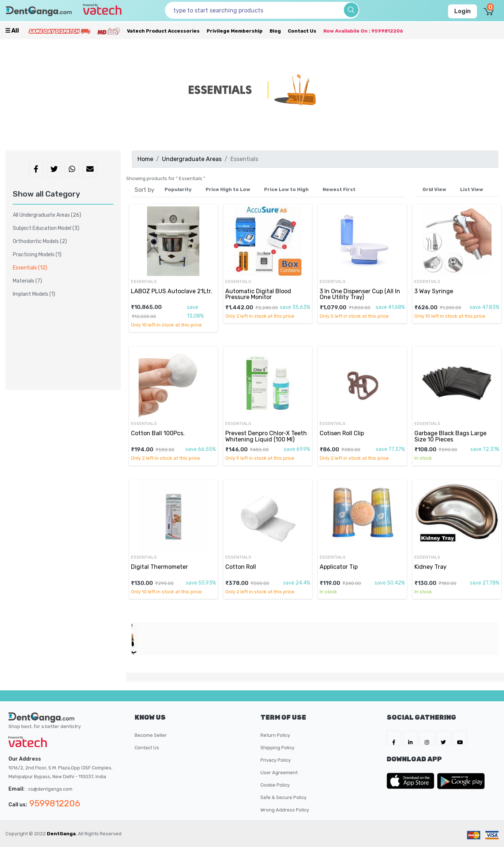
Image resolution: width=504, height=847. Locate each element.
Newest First (339, 189)
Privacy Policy (276, 760)
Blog (275, 31)
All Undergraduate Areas (47, 215)
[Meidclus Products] (109, 31)
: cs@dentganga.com (49, 789)
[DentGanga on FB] (394, 738)
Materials (27, 281)
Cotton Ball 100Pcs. (158, 433)
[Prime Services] (59, 31)
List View (472, 189)
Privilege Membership (235, 31)
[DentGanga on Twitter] (443, 738)
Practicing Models (37, 255)
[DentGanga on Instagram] (427, 738)
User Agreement (279, 773)
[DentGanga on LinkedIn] (410, 738)
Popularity (178, 189)
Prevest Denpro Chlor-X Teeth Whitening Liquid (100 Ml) (266, 436)
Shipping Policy (277, 748)
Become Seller (151, 735)
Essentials (144, 281)
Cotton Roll (241, 567)
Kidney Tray (430, 567)
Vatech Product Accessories (163, 31)
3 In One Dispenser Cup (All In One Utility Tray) (360, 294)
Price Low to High (286, 189)
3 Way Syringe (434, 291)
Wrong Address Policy (285, 810)
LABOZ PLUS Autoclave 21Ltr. (172, 291)
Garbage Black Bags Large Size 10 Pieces (450, 436)
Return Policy (275, 735)
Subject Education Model (46, 228)
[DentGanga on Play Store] (461, 781)
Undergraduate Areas (192, 159)
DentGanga (61, 834)
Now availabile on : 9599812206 (363, 31)
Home (145, 159)
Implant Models (34, 294)
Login (462, 11)
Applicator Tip (339, 567)
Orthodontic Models (40, 241)
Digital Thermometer (159, 567)
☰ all (12, 31)
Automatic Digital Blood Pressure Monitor (258, 294)
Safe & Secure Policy (283, 797)
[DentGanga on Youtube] (460, 738)
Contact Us (302, 31)
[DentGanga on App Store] (412, 781)
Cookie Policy (275, 785)
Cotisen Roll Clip (342, 433)
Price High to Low (228, 189)
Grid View (434, 189)
